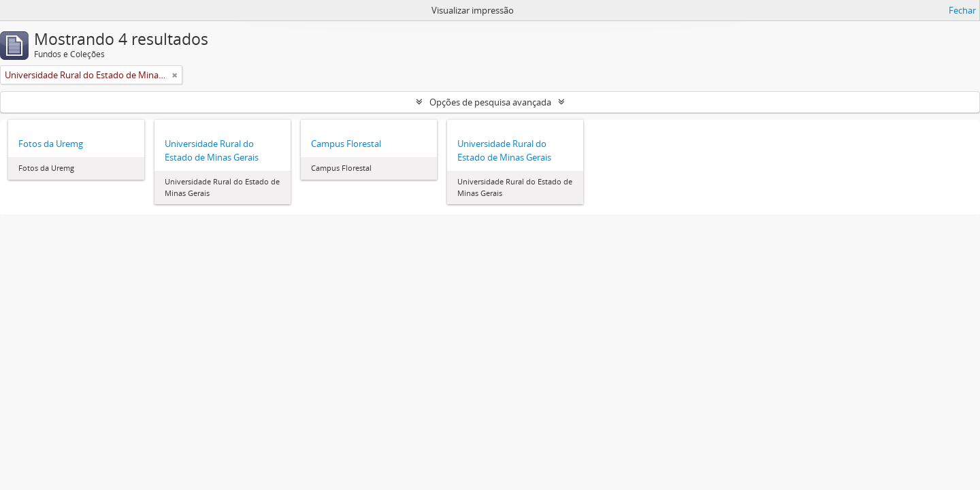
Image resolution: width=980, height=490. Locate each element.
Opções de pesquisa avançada (490, 102)
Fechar (962, 10)
